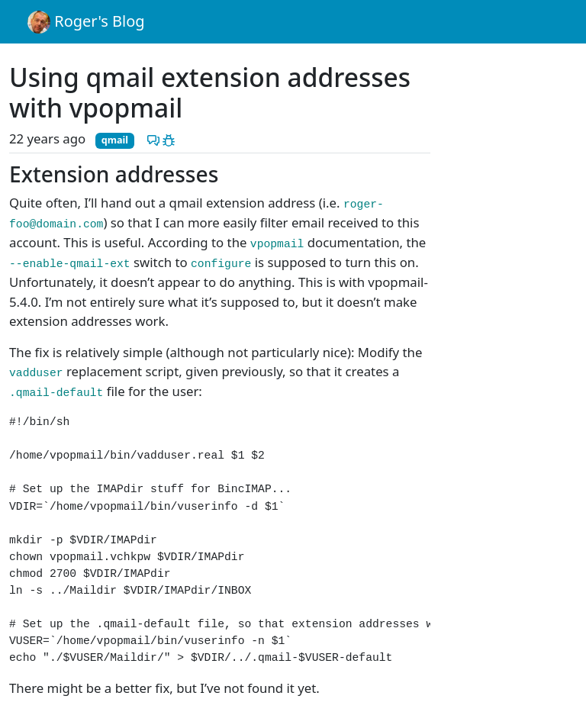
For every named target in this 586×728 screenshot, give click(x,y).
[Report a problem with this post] (169, 139)
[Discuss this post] (153, 139)
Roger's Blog (86, 22)
